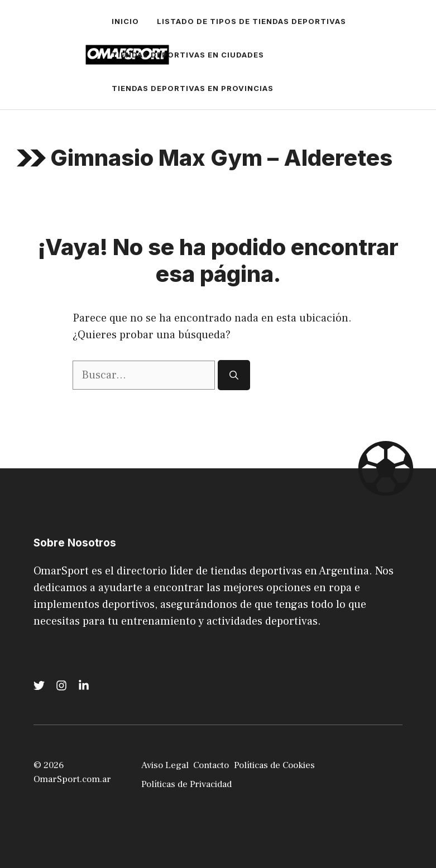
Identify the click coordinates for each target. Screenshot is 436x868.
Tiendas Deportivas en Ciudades (188, 55)
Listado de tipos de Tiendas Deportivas (251, 21)
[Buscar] (234, 375)
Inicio (125, 21)
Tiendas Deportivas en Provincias (193, 88)
